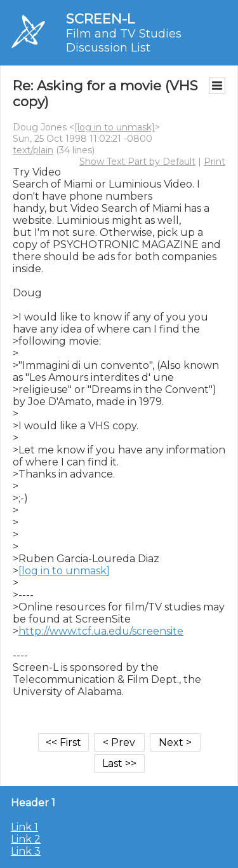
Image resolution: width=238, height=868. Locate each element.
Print (215, 162)
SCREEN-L (100, 19)
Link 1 (24, 827)
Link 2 (26, 839)
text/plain (33, 150)
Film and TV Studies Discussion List (124, 41)
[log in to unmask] (115, 127)
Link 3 (26, 851)
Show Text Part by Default (137, 162)
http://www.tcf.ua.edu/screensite (101, 631)
